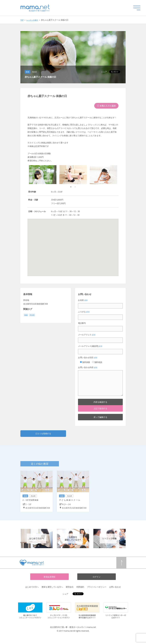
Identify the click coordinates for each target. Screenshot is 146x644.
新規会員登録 (49, 577)
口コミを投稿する (43, 433)
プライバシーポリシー (97, 587)
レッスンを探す (32, 20)
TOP (22, 20)
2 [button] (77, 187)
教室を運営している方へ (52, 587)
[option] (43, 175)
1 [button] (72, 187)
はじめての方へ (32, 587)
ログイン (97, 577)
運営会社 (70, 587)
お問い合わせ (115, 587)
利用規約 (80, 587)
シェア (104, 72)
